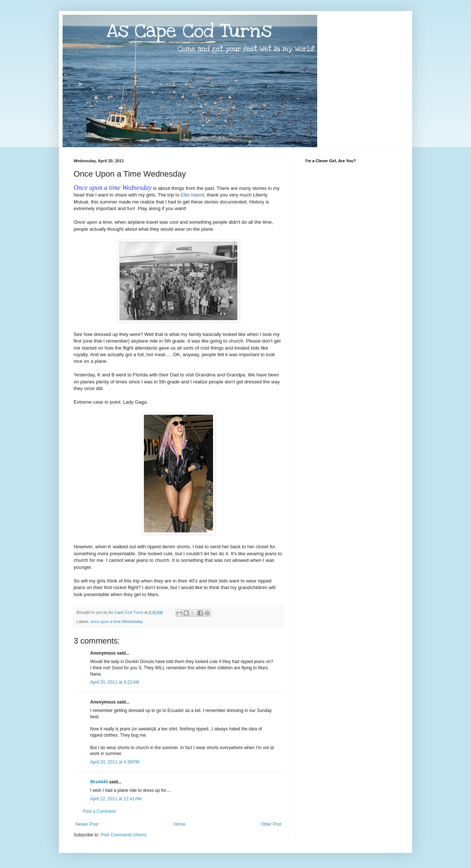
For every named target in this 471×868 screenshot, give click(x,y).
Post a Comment (99, 811)
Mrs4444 (99, 782)
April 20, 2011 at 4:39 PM (115, 762)
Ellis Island (192, 195)
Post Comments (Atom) (123, 835)
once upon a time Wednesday (117, 621)
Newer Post (87, 824)
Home (180, 824)
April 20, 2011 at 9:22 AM (115, 682)
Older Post (271, 824)
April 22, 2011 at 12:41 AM (116, 799)
